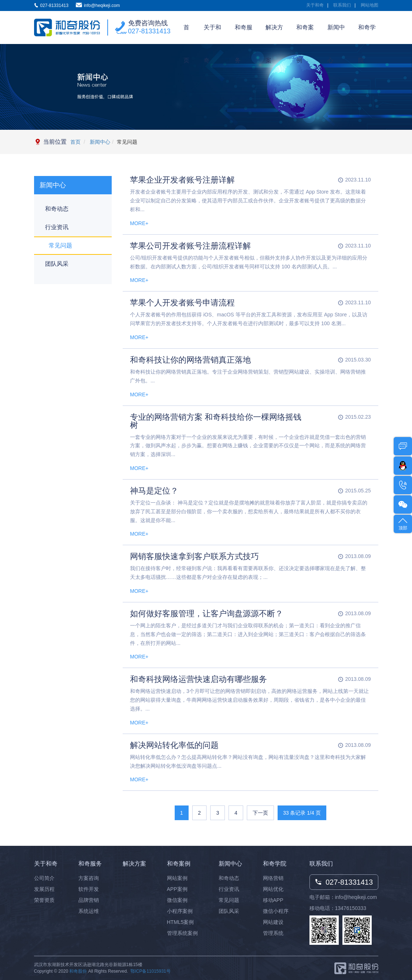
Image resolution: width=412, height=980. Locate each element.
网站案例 (177, 878)
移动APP (273, 900)
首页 (186, 34)
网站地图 (370, 5)
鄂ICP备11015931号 (150, 971)
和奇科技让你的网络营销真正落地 (190, 360)
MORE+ (139, 223)
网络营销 (273, 878)
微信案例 (177, 900)
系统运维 (89, 911)
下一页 (260, 813)
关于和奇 (315, 5)
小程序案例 (180, 911)
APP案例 (177, 889)
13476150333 (351, 908)
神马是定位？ (154, 491)
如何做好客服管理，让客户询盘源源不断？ (207, 614)
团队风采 (57, 264)
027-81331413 (149, 31)
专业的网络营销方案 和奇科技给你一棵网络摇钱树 (216, 421)
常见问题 (60, 245)
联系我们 (342, 5)
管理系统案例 (182, 933)
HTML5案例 (181, 922)
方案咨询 (89, 878)
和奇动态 (57, 209)
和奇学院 (367, 34)
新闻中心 (336, 34)
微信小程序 (276, 911)
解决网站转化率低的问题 (174, 745)
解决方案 (274, 34)
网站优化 (273, 889)
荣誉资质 (44, 900)
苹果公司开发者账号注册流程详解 (190, 246)
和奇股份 (78, 971)
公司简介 (44, 878)
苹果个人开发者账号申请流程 (182, 303)
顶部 (403, 523)
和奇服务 (244, 34)
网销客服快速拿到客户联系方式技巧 (194, 556)
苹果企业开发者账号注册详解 (182, 180)
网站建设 (273, 922)
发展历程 (44, 889)
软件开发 (89, 889)
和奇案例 (305, 34)
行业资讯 (57, 227)
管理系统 (273, 933)
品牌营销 (89, 900)
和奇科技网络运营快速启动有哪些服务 (198, 679)
